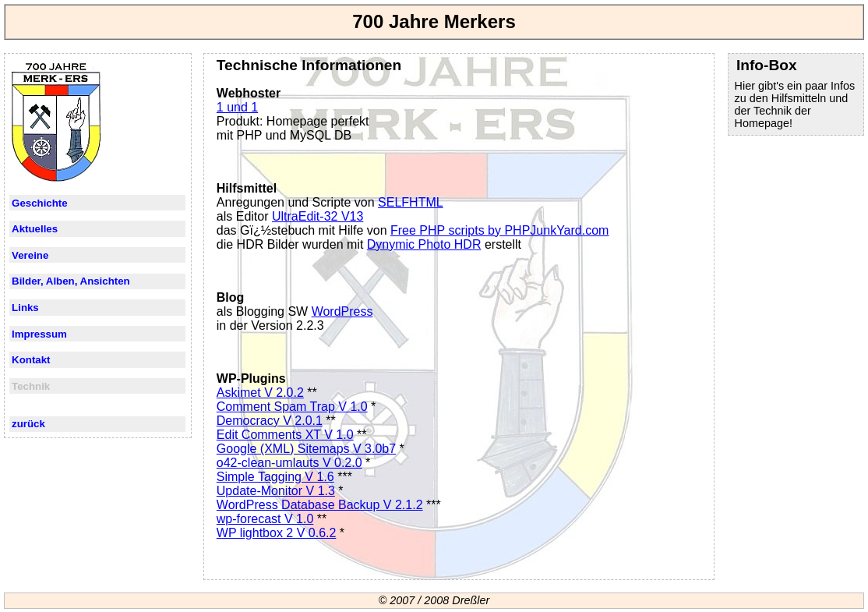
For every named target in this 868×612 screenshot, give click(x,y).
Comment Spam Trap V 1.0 (292, 407)
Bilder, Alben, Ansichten (71, 281)
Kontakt (31, 360)
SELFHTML (411, 202)
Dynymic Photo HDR (424, 244)
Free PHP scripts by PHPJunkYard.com (499, 230)
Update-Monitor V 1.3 (276, 491)
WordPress (342, 311)
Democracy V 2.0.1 (270, 421)
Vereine (30, 255)
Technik (31, 386)
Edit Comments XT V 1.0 (285, 435)
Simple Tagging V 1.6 (275, 477)
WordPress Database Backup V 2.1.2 (320, 505)
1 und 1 (237, 107)
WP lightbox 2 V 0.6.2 (277, 533)
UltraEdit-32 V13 (318, 216)
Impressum (39, 334)
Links (25, 308)
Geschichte (40, 203)
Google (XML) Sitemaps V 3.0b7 (306, 449)
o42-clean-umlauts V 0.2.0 (289, 463)
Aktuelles (35, 229)
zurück (28, 424)
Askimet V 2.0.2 (260, 393)
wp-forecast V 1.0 (265, 519)
